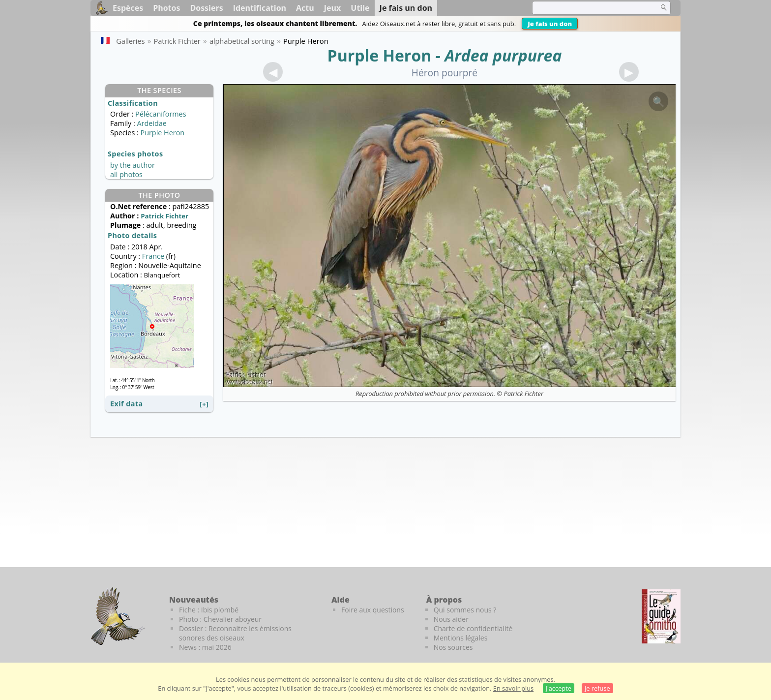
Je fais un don (550, 24)
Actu (305, 8)
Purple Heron (380, 55)
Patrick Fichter (523, 394)
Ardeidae (151, 123)
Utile (360, 8)
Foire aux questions (373, 610)
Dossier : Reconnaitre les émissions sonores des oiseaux (235, 633)
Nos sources (453, 647)
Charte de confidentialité (473, 628)
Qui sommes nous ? (465, 610)
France (153, 256)
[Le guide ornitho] (661, 616)
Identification (260, 8)
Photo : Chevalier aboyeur (220, 619)
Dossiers (206, 8)
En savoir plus (513, 688)
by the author (133, 165)
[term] (589, 8)
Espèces (128, 8)
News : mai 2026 (205, 647)
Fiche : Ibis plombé (209, 610)
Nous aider (451, 619)
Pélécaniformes (161, 114)
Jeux (333, 8)
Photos (166, 8)
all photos (126, 174)
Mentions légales (461, 638)
